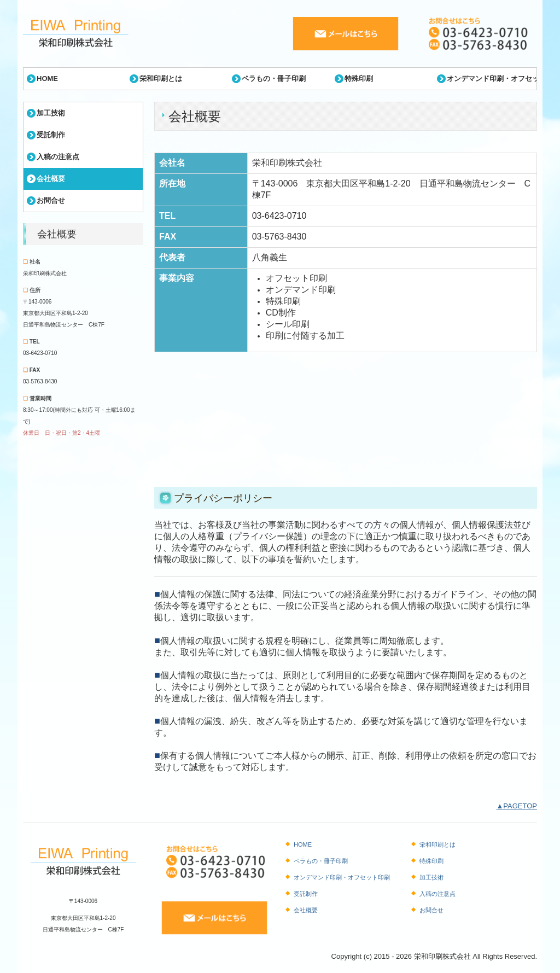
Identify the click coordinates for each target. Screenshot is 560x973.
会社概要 (51, 179)
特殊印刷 (359, 78)
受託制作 (51, 135)
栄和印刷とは (161, 78)
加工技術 (51, 113)
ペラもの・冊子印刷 (274, 78)
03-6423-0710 (40, 353)
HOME (47, 78)
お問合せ (51, 200)
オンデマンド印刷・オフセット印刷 (492, 78)
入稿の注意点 (58, 157)
